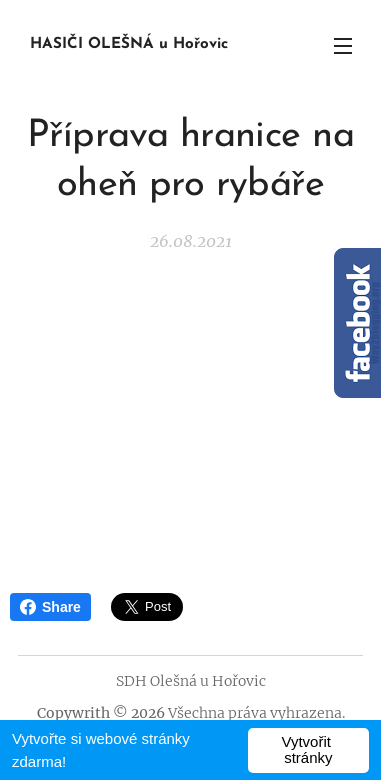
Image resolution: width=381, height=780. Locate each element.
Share (50, 607)
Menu (343, 46)
